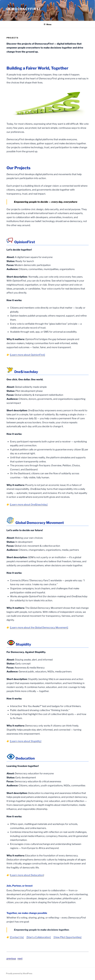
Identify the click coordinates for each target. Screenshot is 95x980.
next (20, 959)
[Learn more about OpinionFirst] (27, 355)
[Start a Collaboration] (39, 937)
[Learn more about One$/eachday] (29, 505)
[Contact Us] (17, 937)
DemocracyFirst (24, 9)
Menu (47, 24)
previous (11, 959)
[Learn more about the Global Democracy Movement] (39, 627)
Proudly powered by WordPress (19, 973)
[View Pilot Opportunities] (67, 937)
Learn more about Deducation (27, 875)
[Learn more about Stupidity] (26, 741)
